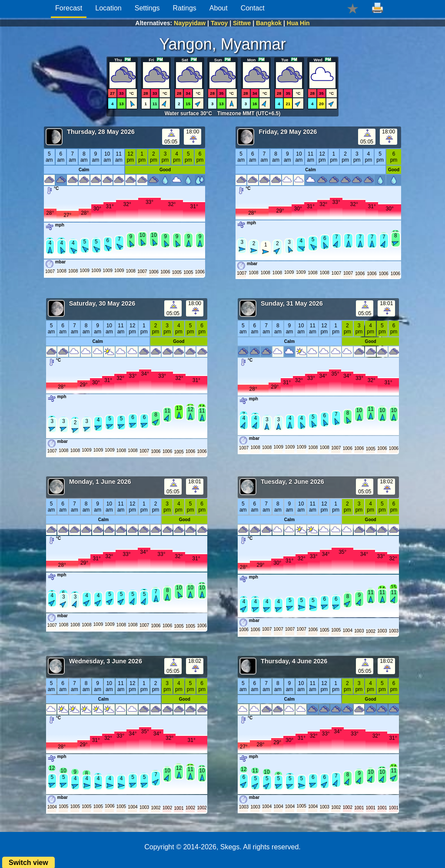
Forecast (69, 8)
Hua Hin (298, 23)
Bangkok (269, 23)
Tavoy (219, 23)
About (219, 8)
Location (108, 8)
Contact (253, 8)
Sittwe (242, 23)
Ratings (185, 8)
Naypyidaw (190, 23)
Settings (147, 8)
